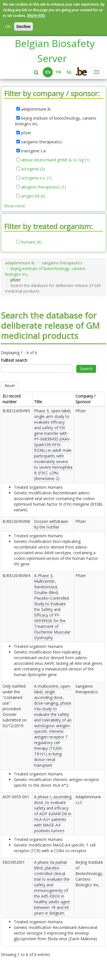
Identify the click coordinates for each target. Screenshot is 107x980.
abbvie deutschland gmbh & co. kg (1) (55, 160)
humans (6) (31, 242)
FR (58, 72)
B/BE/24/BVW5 (16, 411)
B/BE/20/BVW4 (16, 575)
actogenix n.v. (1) (36, 178)
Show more (15, 206)
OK (8, 26)
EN (48, 72)
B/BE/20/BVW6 (16, 521)
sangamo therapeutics (62, 263)
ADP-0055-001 (16, 797)
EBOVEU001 (14, 862)
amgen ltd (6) (33, 196)
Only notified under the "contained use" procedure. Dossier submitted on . (15, 706)
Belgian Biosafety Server (55, 51)
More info (36, 15)
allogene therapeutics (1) (44, 187)
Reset (10, 386)
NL (69, 72)
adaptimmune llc (20, 263)
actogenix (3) (33, 169)
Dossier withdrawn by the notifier (51, 524)
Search (86, 369)
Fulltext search (14, 360)
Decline (24, 27)
